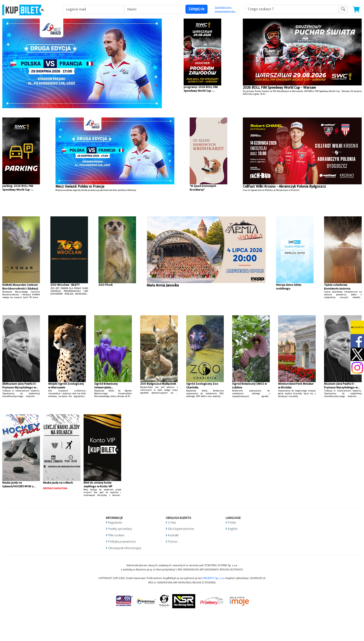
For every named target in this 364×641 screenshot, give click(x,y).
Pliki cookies (116, 535)
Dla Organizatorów (181, 529)
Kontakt (173, 535)
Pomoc (173, 542)
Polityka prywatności (122, 542)
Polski (232, 522)
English (233, 529)
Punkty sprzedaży (120, 529)
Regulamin (115, 522)
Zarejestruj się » (223, 7)
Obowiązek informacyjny (125, 548)
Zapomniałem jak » (225, 11)
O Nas (172, 522)
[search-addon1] (292, 9)
